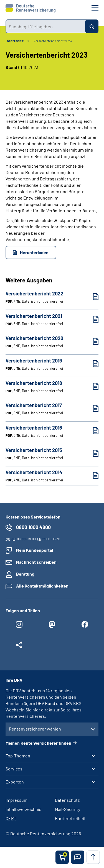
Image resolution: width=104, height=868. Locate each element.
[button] (78, 857)
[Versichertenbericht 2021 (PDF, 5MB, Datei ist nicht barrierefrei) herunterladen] (92, 319)
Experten (15, 782)
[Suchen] (92, 26)
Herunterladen (34, 252)
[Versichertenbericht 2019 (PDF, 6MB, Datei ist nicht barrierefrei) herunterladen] (92, 364)
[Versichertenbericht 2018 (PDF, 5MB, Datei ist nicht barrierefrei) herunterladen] (92, 386)
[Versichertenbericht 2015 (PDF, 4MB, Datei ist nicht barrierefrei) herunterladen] (92, 453)
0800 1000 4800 (33, 527)
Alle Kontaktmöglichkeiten (42, 586)
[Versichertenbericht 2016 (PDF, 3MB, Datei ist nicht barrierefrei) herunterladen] (92, 431)
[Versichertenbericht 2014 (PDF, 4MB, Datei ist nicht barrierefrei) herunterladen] (92, 475)
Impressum (17, 800)
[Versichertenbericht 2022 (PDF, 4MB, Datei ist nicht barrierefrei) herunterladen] (92, 297)
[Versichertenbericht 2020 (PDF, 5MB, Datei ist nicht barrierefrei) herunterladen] (92, 341)
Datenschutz (67, 800)
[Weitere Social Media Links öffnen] (19, 646)
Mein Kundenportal (35, 550)
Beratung (25, 574)
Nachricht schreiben (36, 562)
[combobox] (45, 26)
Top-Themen (18, 756)
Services (14, 769)
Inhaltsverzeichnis (23, 809)
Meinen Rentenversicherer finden (38, 743)
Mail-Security (68, 809)
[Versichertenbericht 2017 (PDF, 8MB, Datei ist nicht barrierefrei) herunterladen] (92, 408)
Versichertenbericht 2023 (53, 41)
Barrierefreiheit (70, 818)
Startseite (15, 41)
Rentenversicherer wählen (35, 729)
